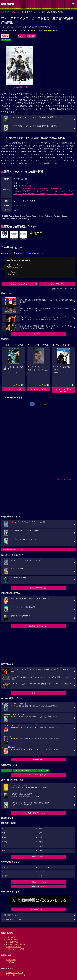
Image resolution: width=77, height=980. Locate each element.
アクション (6, 867)
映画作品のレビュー (14, 947)
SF (3, 872)
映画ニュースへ (38, 693)
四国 (41, 846)
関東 (41, 829)
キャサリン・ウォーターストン (51, 188)
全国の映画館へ (38, 857)
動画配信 (31, 36)
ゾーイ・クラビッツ (22, 194)
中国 (4, 846)
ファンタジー (32, 30)
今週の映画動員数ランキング (12, 550)
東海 (41, 833)
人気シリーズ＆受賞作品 (15, 944)
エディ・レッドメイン (28, 188)
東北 (41, 837)
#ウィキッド (18, 770)
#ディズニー (42, 770)
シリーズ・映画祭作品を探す (38, 775)
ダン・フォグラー (25, 191)
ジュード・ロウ (52, 191)
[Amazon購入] (20, 87)
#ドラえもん (6, 770)
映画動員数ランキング (14, 973)
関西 (4, 833)
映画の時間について (38, 909)
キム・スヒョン (52, 194)
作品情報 (16, 12)
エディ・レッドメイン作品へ (38, 389)
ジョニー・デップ (67, 191)
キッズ (42, 872)
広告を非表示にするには (65, 479)
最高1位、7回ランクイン (10, 30)
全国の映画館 (11, 960)
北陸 (41, 842)
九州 (4, 850)
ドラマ (23, 30)
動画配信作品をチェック (38, 626)
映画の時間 (5, 12)
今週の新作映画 (12, 940)
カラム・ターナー (38, 194)
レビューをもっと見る (19, 284)
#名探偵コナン (30, 770)
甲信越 (4, 842)
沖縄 (41, 850)
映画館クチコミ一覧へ (38, 882)
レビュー (21, 36)
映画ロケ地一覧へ (38, 886)
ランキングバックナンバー (16, 975)
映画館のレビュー (13, 962)
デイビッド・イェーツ (28, 183)
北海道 (4, 837)
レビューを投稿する (57, 284)
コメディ (5, 876)
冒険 (40, 30)
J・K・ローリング (26, 186)
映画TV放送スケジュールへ (38, 813)
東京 (4, 829)
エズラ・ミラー (39, 191)
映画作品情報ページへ (10, 915)
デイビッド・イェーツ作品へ (13, 389)
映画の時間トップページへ (11, 919)
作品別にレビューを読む (15, 949)
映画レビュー (38, 760)
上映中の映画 (11, 937)
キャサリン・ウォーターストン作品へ (63, 390)
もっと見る (38, 334)
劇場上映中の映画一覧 (38, 588)
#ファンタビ (6, 40)
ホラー (42, 876)
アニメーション (45, 867)
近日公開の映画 (12, 942)
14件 (51, 31)
